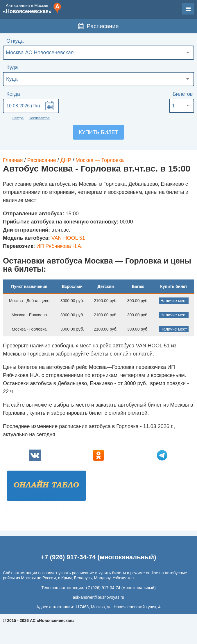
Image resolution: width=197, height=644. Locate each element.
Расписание (98, 26)
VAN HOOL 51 (68, 238)
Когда (13, 94)
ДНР (66, 160)
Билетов (183, 94)
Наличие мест (174, 301)
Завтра (18, 118)
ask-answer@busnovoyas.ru (99, 597)
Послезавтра (39, 118)
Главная (13, 160)
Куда (12, 67)
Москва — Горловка (100, 160)
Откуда (15, 41)
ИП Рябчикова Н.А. (59, 246)
